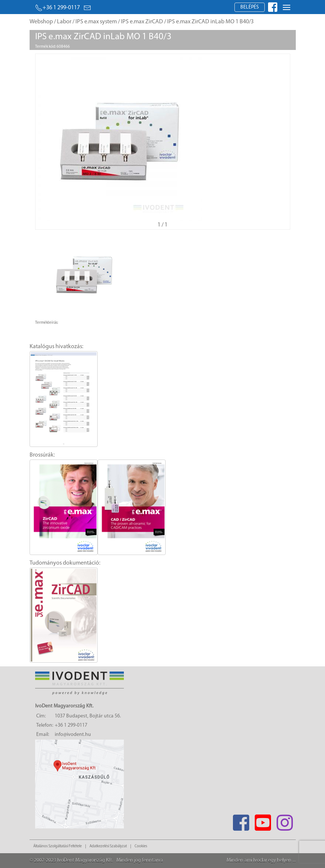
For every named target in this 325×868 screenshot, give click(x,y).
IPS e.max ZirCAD (142, 22)
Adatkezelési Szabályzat (108, 846)
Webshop (41, 22)
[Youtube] (263, 820)
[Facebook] (241, 820)
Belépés (250, 7)
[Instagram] (285, 820)
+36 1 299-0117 (57, 8)
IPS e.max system (96, 22)
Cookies (141, 846)
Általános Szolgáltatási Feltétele (57, 846)
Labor (64, 22)
